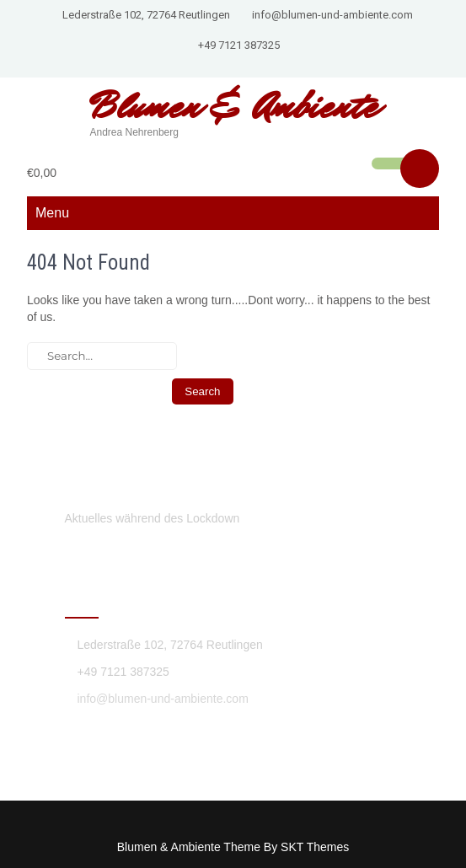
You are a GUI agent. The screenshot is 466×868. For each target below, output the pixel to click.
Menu (52, 213)
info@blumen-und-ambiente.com (332, 15)
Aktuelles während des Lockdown (153, 518)
